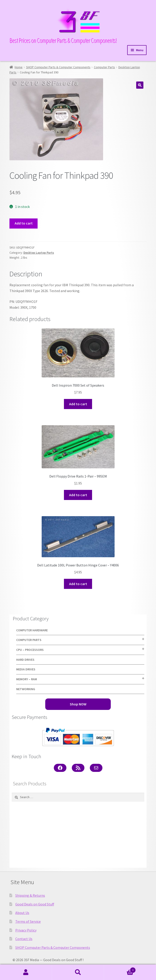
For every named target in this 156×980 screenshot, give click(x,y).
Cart (120, 969)
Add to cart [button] (78, 404)
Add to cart (24, 223)
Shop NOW (78, 704)
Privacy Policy (26, 930)
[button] (140, 85)
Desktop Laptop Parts (39, 253)
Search (78, 972)
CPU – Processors (30, 650)
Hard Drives (25, 660)
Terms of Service (28, 921)
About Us (22, 913)
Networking (26, 689)
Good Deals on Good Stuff (35, 904)
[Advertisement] (78, 835)
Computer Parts (104, 67)
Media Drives (26, 669)
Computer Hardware (32, 630)
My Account (26, 972)
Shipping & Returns (30, 895)
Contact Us (24, 939)
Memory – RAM (27, 679)
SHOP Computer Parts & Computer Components (58, 67)
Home (19, 67)
